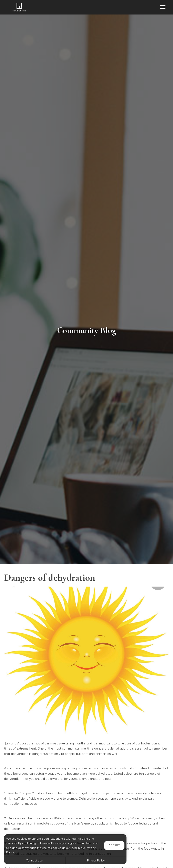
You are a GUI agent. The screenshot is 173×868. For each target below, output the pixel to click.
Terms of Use (35, 860)
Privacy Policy (96, 860)
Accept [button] (114, 845)
